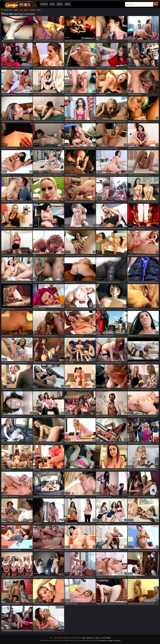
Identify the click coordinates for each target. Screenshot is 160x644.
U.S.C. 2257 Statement (105, 638)
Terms (84, 638)
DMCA (97, 638)
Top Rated (44, 4)
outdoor (26, 10)
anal (21, 10)
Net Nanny (110, 641)
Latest (52, 4)
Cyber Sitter (117, 641)
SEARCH (156, 4)
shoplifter (16, 10)
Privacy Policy (91, 638)
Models (68, 4)
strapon (39, 10)
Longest (60, 4)
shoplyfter (32, 10)
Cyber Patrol (102, 641)
